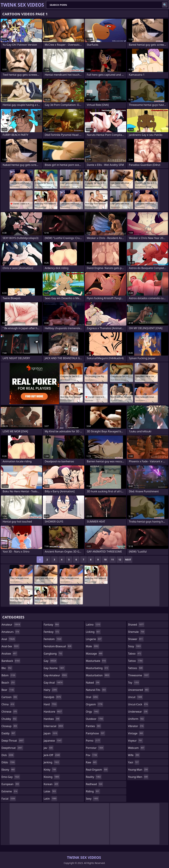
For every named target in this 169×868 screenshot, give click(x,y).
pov (92, 755)
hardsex (52, 719)
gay (50, 661)
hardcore (53, 712)
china (8, 704)
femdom (53, 639)
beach (8, 683)
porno (93, 741)
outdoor (95, 719)
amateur (11, 625)
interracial (54, 726)
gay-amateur (56, 675)
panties (93, 726)
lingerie (94, 639)
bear (8, 690)
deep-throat (13, 741)
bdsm (9, 675)
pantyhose (95, 733)
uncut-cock (138, 704)
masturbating (97, 668)
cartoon (10, 697)
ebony (8, 770)
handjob (53, 697)
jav (49, 748)
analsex (9, 654)
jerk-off (52, 755)
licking (93, 632)
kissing (52, 777)
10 (105, 560)
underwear (138, 712)
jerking (52, 762)
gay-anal (54, 683)
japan (51, 733)
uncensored (139, 690)
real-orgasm (97, 770)
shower (136, 639)
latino (93, 625)
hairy (51, 690)
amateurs (11, 632)
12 (120, 560)
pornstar (95, 748)
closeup (10, 726)
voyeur (135, 741)
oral (92, 697)
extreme (10, 791)
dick (8, 755)
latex (50, 791)
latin (51, 799)
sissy (135, 646)
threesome (139, 675)
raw (92, 762)
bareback (11, 661)
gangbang (53, 654)
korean (51, 784)
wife (134, 755)
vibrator (136, 726)
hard (51, 704)
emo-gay (11, 777)
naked (93, 683)
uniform (136, 719)
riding (93, 791)
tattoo (136, 661)
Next (128, 560)
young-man (138, 770)
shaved (136, 625)
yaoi (134, 762)
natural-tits (96, 690)
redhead (94, 784)
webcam (137, 748)
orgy (93, 712)
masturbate (96, 661)
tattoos (136, 668)
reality (94, 777)
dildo (8, 762)
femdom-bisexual (58, 646)
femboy (52, 632)
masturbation (98, 675)
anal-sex (10, 646)
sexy (92, 799)
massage (94, 654)
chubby (9, 719)
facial (9, 799)
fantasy (52, 625)
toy (134, 683)
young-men (138, 777)
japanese (53, 741)
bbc (7, 668)
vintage (136, 733)
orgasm (94, 704)
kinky (50, 770)
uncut (135, 697)
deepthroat (12, 748)
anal (8, 639)
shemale (137, 632)
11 (113, 560)
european (11, 784)
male (93, 646)
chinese (9, 712)
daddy (9, 733)
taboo (135, 654)
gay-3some (54, 668)
